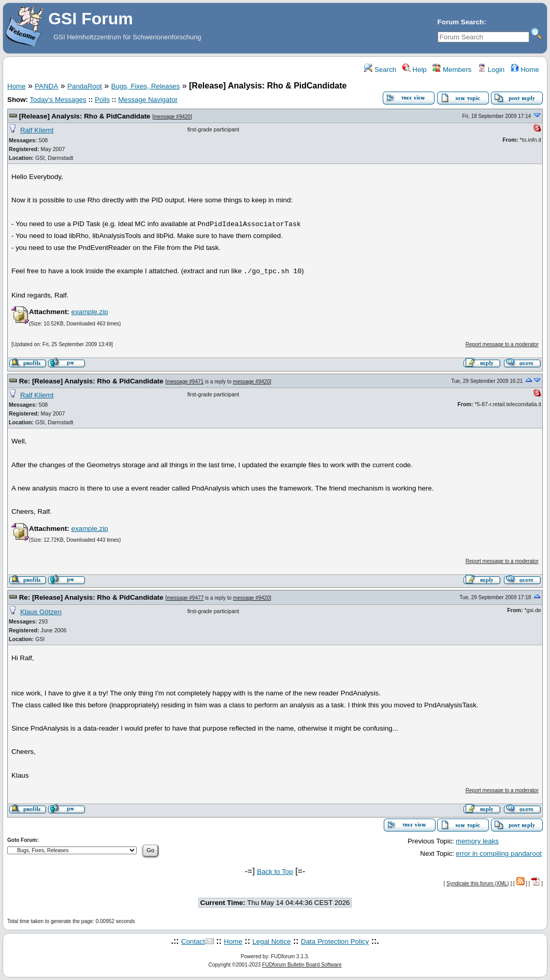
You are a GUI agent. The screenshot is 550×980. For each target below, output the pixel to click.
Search (380, 70)
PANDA (46, 86)
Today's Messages (58, 100)
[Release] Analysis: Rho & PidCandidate (85, 116)
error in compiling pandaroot (499, 853)
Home (525, 70)
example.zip (89, 312)
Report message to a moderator (502, 344)
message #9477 (185, 598)
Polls (102, 100)
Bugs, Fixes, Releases (146, 86)
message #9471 (185, 382)
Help (415, 70)
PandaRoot (85, 86)
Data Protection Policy (335, 941)
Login (491, 70)
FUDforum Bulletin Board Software (302, 965)
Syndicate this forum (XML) (478, 884)
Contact (193, 941)
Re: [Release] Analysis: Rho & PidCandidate (91, 381)
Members (452, 70)
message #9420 (172, 117)
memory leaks (477, 841)
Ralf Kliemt (37, 130)
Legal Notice (271, 941)
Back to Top (275, 872)
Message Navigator (148, 100)
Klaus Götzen (41, 612)
